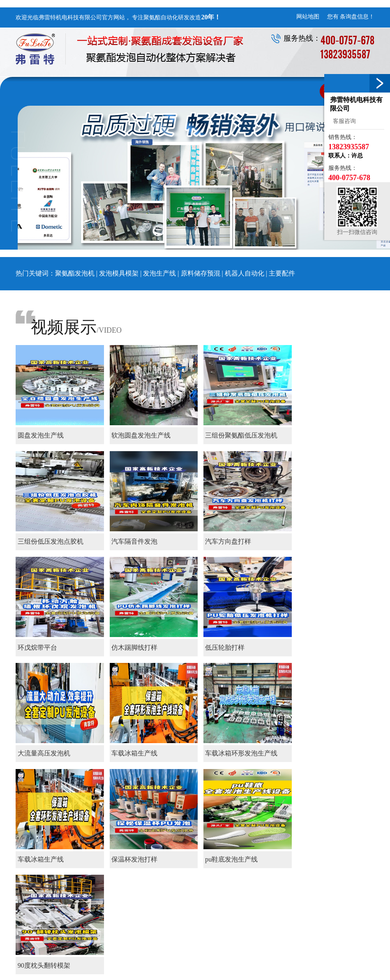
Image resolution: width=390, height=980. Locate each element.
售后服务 (293, 862)
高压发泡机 (229, 963)
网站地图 (308, 17)
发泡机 (160, 963)
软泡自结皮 (249, 871)
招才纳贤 (339, 871)
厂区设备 (153, 879)
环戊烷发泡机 (266, 963)
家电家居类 (249, 879)
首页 (25, 774)
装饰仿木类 (249, 862)
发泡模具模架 (119, 273)
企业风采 (153, 871)
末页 (95, 774)
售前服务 (293, 854)
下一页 (72, 774)
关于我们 (156, 839)
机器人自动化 (245, 273)
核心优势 (153, 862)
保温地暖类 (249, 854)
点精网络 (354, 963)
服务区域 (293, 871)
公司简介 (153, 854)
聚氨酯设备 (206, 839)
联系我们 (343, 839)
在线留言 (339, 862)
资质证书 (153, 888)
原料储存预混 (201, 273)
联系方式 (339, 854)
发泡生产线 (159, 273)
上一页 (47, 774)
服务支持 (296, 839)
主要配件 (282, 273)
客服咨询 (343, 121)
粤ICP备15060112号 (350, 970)
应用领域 (249, 839)
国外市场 (246, 888)
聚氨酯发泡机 (75, 273)
